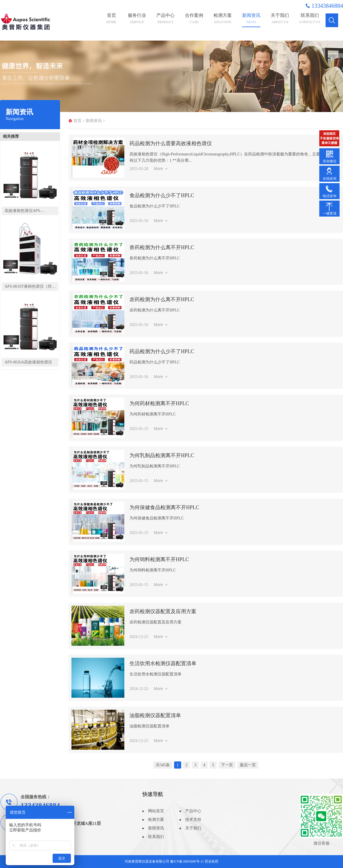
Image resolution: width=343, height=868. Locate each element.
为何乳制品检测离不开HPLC (162, 455)
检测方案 (223, 19)
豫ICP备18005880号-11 (187, 861)
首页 (111, 19)
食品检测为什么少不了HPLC (162, 195)
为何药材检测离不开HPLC (159, 403)
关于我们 (280, 19)
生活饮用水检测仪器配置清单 (163, 663)
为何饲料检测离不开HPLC (159, 559)
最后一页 (248, 765)
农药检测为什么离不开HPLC (162, 299)
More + (161, 169)
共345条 (163, 765)
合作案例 (194, 19)
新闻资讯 (251, 19)
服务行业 (137, 19)
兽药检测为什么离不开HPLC (162, 247)
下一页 (227, 765)
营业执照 (212, 861)
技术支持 (193, 820)
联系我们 (310, 19)
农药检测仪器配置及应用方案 (163, 611)
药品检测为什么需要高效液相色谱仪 (171, 143)
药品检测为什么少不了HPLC (162, 351)
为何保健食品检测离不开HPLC (164, 507)
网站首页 (156, 811)
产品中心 (165, 19)
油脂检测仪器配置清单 (155, 715)
